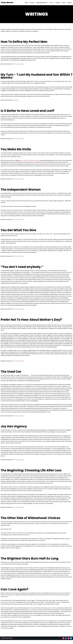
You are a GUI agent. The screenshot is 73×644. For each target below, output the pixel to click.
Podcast (58, 3)
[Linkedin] (63, 642)
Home (26, 3)
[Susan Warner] (7, 3)
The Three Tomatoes (18, 64)
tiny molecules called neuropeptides (30, 161)
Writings (51, 3)
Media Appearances (41, 3)
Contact (69, 3)
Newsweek (16, 101)
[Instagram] (68, 642)
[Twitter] (71, 642)
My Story (32, 3)
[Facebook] (66, 642)
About (63, 3)
